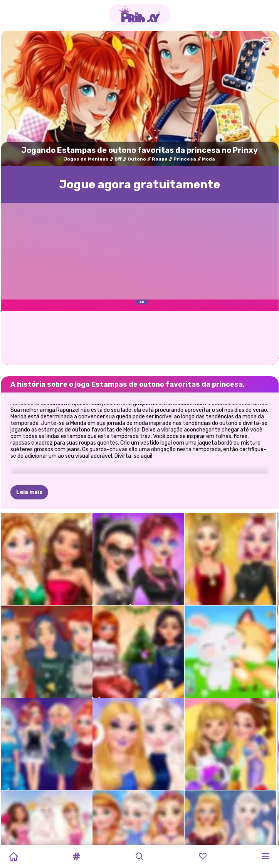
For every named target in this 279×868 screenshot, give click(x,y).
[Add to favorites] (267, 45)
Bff (118, 159)
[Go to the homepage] (139, 14)
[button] (77, 856)
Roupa (160, 159)
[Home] (13, 856)
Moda (208, 159)
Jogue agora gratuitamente (139, 184)
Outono (137, 159)
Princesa (185, 159)
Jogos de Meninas (86, 159)
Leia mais (29, 492)
